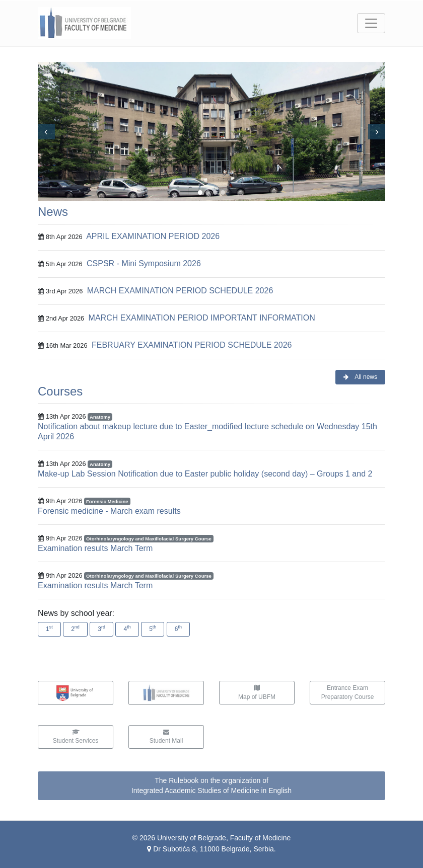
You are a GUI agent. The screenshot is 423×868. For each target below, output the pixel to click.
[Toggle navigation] (371, 23)
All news (360, 377)
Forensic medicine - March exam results (109, 511)
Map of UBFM (257, 693)
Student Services (76, 737)
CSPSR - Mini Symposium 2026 (144, 263)
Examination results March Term (95, 548)
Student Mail (166, 737)
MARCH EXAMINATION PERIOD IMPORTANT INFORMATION (202, 318)
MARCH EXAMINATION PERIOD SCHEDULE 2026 (180, 291)
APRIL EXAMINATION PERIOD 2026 (153, 236)
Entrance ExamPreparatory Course (348, 692)
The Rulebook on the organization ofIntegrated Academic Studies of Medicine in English (211, 786)
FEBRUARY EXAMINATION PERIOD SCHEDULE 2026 (192, 345)
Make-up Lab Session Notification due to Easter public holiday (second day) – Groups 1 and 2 (205, 474)
